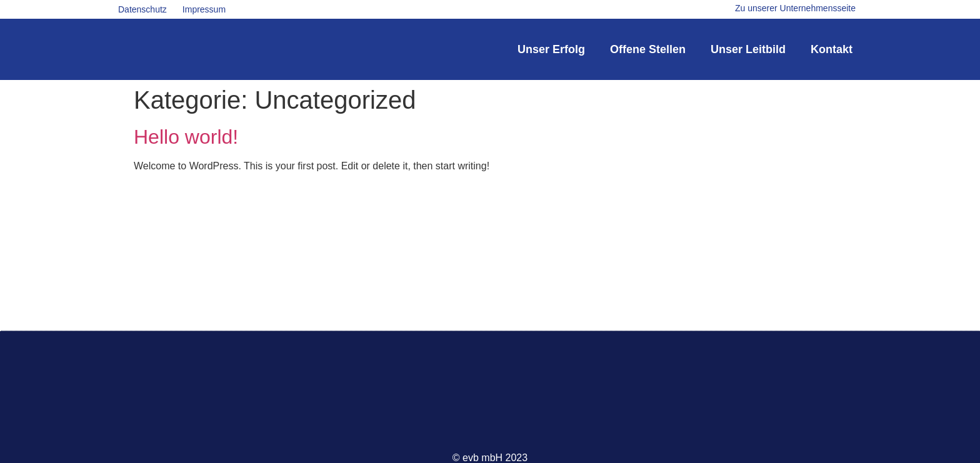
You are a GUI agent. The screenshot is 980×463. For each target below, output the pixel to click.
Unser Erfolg (551, 49)
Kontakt (832, 49)
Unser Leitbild (748, 49)
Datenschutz (142, 9)
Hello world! (186, 137)
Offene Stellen (648, 49)
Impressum (204, 9)
